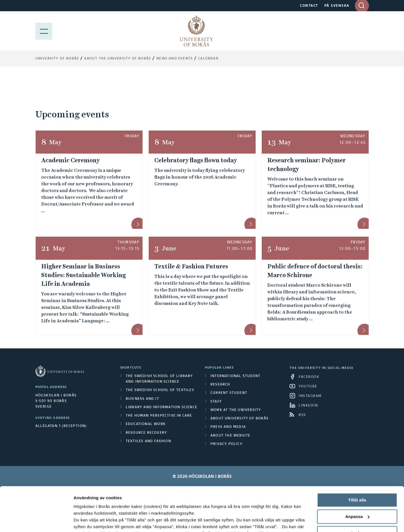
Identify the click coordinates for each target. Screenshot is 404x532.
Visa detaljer (86, 521)
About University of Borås (239, 419)
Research (220, 385)
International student (235, 376)
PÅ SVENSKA (337, 6)
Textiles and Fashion (148, 441)
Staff (216, 402)
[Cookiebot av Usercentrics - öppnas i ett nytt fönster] (36, 521)
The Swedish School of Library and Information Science (159, 379)
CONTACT (309, 6)
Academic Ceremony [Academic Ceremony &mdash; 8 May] (70, 160)
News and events (175, 59)
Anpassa (357, 475)
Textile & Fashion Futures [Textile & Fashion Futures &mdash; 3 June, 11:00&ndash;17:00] (191, 266)
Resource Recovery (146, 433)
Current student (229, 393)
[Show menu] (44, 31)
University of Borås (57, 59)
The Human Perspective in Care (159, 416)
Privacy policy (226, 444)
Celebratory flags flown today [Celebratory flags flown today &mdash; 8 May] (196, 160)
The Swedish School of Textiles (160, 390)
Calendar (208, 59)
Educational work (146, 424)
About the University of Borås (118, 59)
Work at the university (236, 410)
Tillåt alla (357, 459)
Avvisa (357, 491)
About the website (230, 436)
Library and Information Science (161, 407)
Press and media (228, 427)
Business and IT (142, 399)
